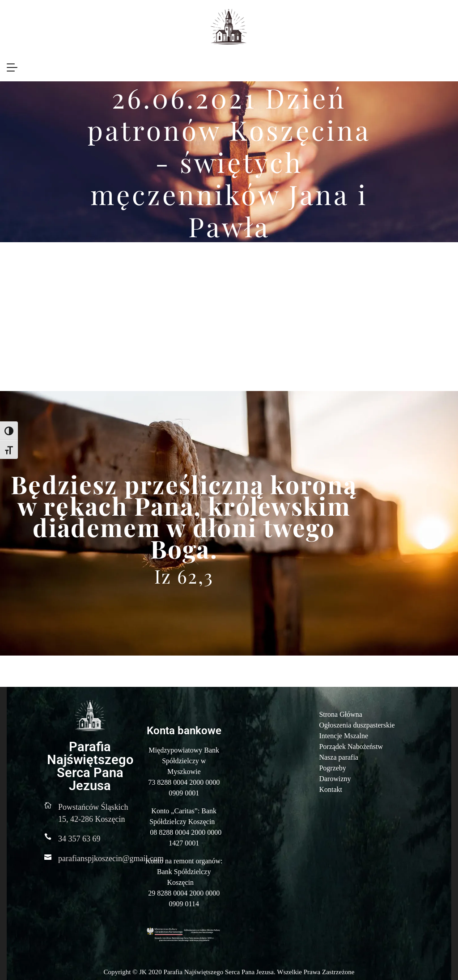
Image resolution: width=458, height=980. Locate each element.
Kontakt (331, 789)
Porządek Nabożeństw (351, 747)
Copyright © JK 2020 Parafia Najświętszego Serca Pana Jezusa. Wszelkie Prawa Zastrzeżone (229, 972)
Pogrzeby (332, 768)
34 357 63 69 (79, 839)
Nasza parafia (339, 757)
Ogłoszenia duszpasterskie (357, 725)
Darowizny (335, 779)
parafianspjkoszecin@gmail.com (111, 858)
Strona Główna (340, 714)
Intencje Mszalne (343, 736)
